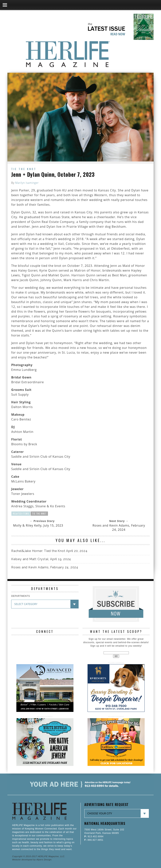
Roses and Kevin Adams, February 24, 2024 (119, 528)
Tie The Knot (39, 513)
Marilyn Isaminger (27, 183)
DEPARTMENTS (21, 596)
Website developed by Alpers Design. (32, 860)
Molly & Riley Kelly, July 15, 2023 (38, 525)
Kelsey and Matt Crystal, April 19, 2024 (41, 559)
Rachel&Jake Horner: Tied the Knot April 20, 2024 (49, 551)
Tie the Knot (24, 169)
